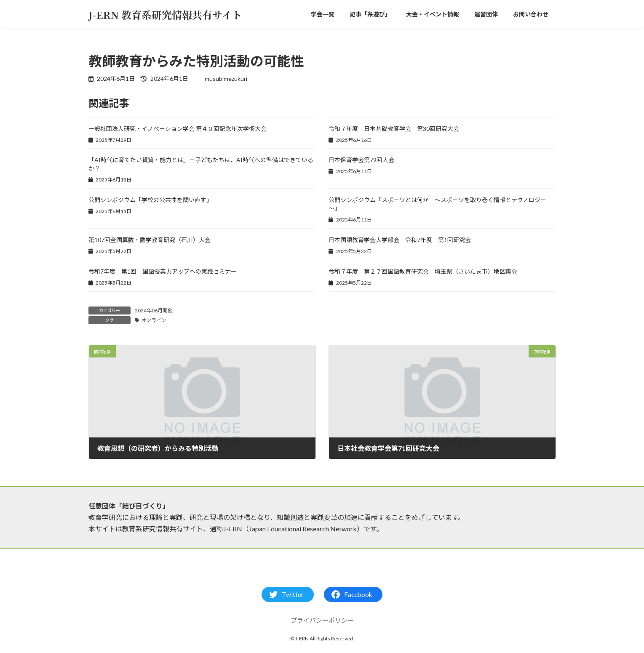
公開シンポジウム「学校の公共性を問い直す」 (150, 200)
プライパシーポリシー (322, 620)
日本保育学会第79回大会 (361, 160)
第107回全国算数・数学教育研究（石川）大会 (150, 240)
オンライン (154, 320)
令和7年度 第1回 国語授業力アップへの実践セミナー (163, 271)
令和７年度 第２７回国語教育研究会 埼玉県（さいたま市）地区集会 (423, 271)
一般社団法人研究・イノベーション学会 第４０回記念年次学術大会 (178, 129)
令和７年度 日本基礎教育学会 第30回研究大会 (394, 129)
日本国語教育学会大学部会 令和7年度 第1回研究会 (400, 240)
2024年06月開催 (154, 311)
